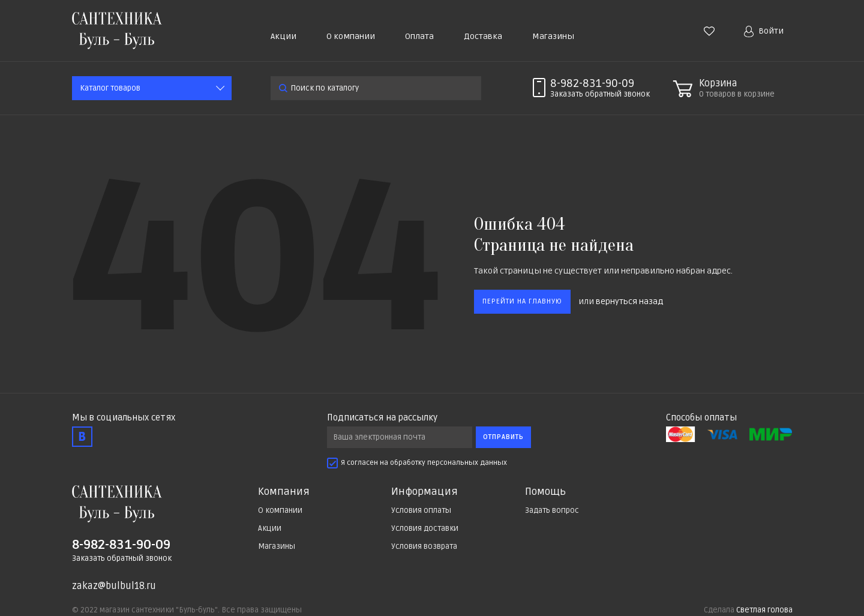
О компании (351, 36)
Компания (284, 492)
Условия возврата (424, 546)
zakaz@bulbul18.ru (114, 586)
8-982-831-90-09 (592, 83)
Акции (283, 36)
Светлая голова (764, 610)
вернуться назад (629, 301)
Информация (424, 492)
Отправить (503, 437)
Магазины (553, 36)
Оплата (419, 36)
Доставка (483, 36)
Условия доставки (425, 528)
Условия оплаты (421, 510)
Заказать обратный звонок (122, 558)
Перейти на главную (522, 301)
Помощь (545, 492)
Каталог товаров (110, 88)
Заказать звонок (600, 94)
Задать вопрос (552, 510)
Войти (764, 31)
